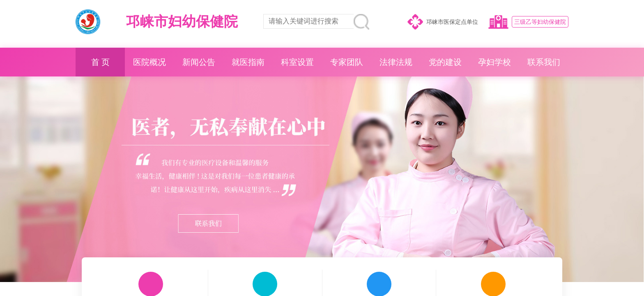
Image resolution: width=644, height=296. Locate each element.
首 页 (100, 62)
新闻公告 (199, 62)
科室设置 (297, 62)
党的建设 (445, 62)
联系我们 (544, 62)
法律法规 (396, 62)
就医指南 (248, 62)
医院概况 (149, 62)
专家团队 (347, 62)
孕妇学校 (494, 62)
